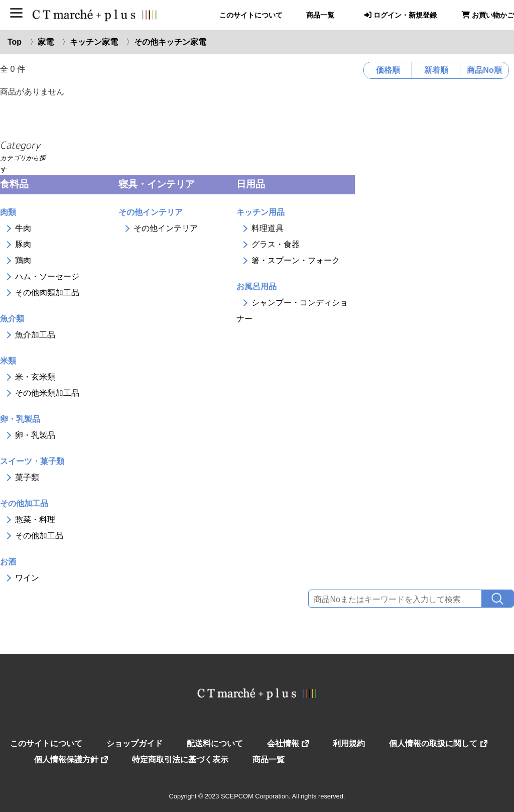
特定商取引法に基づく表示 (180, 760)
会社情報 (288, 743)
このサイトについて (251, 15)
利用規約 (349, 743)
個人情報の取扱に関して (438, 743)
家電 (46, 42)
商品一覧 (320, 15)
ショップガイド (135, 743)
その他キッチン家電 (170, 42)
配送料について (215, 743)
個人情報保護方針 (71, 760)
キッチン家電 (94, 42)
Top (15, 42)
